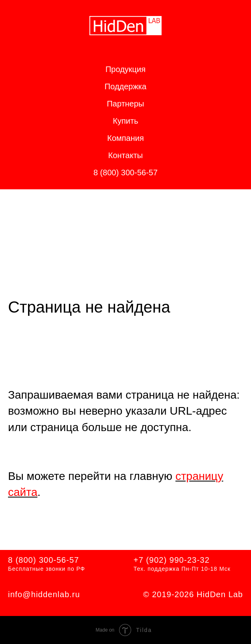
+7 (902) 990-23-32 (172, 560)
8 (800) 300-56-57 (125, 173)
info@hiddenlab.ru (44, 594)
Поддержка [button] (125, 86)
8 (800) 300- (32, 560)
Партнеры (125, 104)
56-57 (68, 560)
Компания (125, 138)
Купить (125, 121)
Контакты (125, 155)
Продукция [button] (125, 69)
